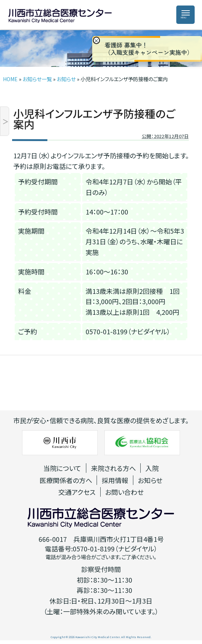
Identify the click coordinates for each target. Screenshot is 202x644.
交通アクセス (77, 492)
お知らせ (66, 79)
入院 (152, 468)
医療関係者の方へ (66, 480)
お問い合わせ (124, 492)
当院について (62, 468)
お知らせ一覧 (37, 79)
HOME (10, 79)
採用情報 (115, 480)
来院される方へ (113, 468)
